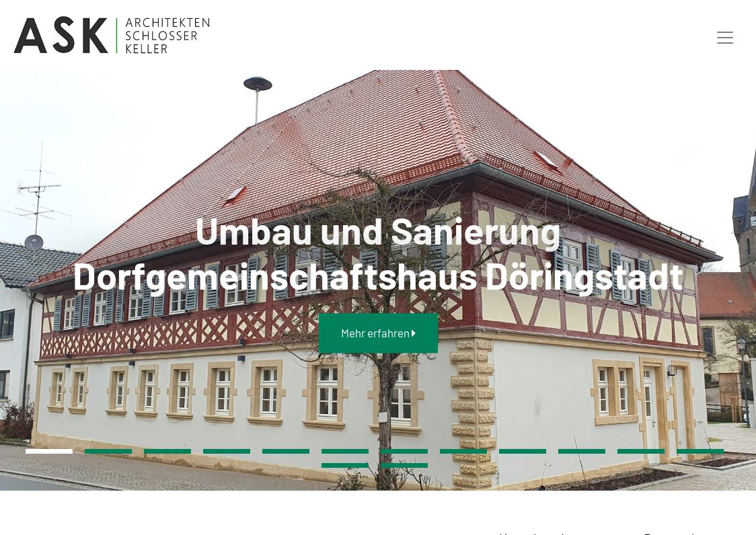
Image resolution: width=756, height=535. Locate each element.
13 (345, 465)
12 (700, 451)
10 (582, 451)
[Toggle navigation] (725, 35)
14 (404, 465)
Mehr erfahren (378, 333)
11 (641, 451)
